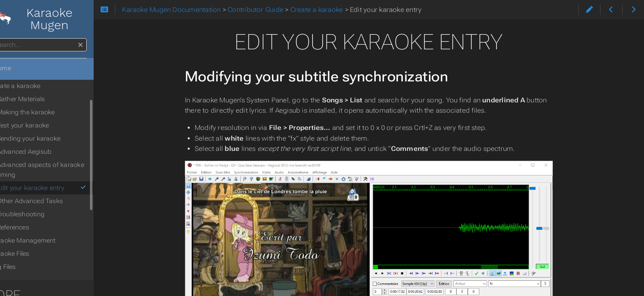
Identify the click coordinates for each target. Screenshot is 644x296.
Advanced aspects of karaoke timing (63, 170)
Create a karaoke (38, 86)
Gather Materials (44, 99)
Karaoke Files (33, 254)
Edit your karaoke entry (68, 188)
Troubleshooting (43, 214)
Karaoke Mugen (54, 19)
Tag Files (26, 267)
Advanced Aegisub (47, 152)
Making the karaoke (49, 112)
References (36, 227)
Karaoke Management (46, 240)
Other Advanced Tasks (53, 201)
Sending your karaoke (52, 139)
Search (7, 38)
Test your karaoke (46, 125)
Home (20, 68)
